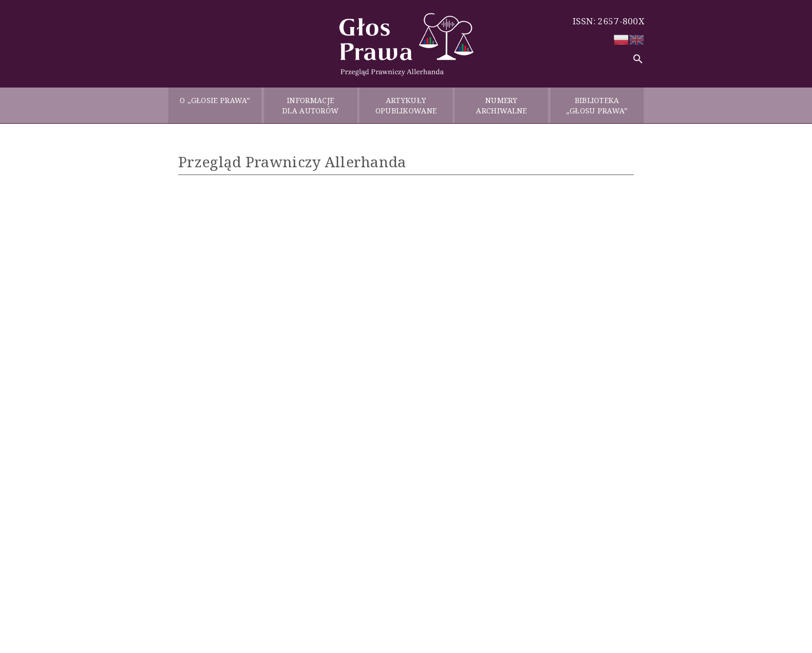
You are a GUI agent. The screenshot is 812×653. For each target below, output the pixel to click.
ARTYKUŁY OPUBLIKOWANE (406, 105)
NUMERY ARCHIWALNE (501, 105)
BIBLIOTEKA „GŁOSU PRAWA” (597, 105)
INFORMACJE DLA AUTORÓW (310, 105)
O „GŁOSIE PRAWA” (215, 105)
